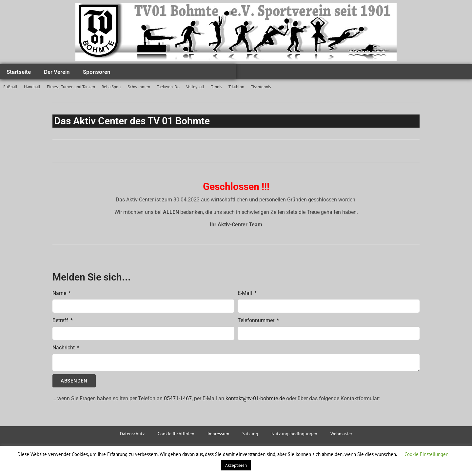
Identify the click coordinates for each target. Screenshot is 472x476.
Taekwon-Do (168, 87)
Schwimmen (139, 87)
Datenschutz (132, 434)
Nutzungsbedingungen (294, 434)
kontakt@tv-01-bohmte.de (255, 398)
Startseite (19, 72)
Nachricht (64, 348)
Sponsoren (97, 72)
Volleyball (195, 87)
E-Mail (246, 293)
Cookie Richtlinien (176, 434)
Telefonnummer (257, 320)
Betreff (61, 320)
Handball (32, 87)
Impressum (218, 434)
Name (60, 293)
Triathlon (236, 87)
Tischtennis (261, 87)
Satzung (250, 434)
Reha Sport (111, 87)
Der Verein (57, 72)
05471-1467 (178, 398)
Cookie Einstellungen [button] (426, 454)
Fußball (10, 87)
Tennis (216, 87)
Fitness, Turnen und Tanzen (71, 87)
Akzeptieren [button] (236, 465)
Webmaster (341, 434)
